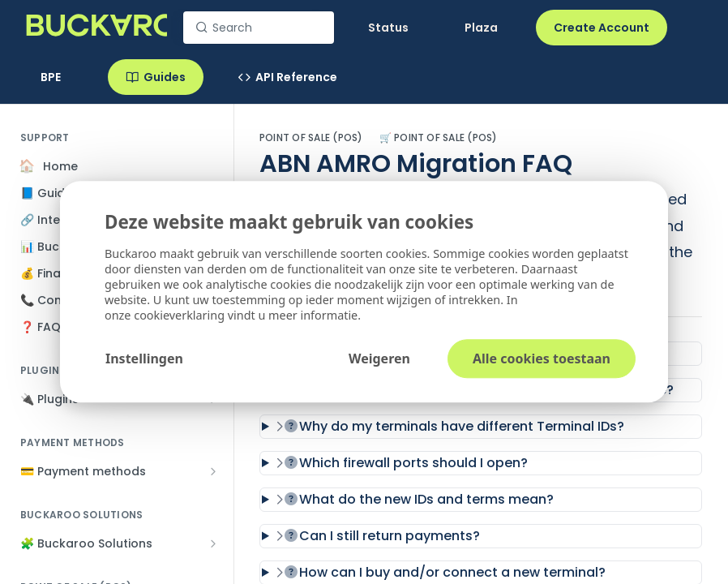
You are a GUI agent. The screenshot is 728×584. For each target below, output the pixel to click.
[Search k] (259, 28)
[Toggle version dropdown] (60, 77)
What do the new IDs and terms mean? (415, 499)
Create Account (602, 28)
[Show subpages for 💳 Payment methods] (213, 471)
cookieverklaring (181, 316)
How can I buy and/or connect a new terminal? (441, 572)
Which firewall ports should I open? (402, 463)
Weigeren (379, 359)
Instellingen (144, 359)
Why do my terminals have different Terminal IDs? (450, 426)
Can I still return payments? (378, 536)
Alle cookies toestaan (542, 359)
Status (388, 28)
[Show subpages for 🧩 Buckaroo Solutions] (213, 543)
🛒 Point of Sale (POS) (439, 138)
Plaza (481, 28)
